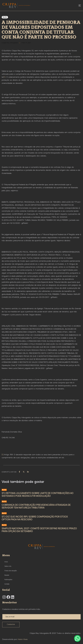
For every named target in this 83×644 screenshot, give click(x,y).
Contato (7, 584)
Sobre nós (8, 566)
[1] (4, 77)
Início (6, 562)
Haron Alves (23, 639)
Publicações (8, 580)
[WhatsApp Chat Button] (77, 638)
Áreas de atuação (11, 571)
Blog (5, 17)
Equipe (7, 575)
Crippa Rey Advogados (10, 43)
